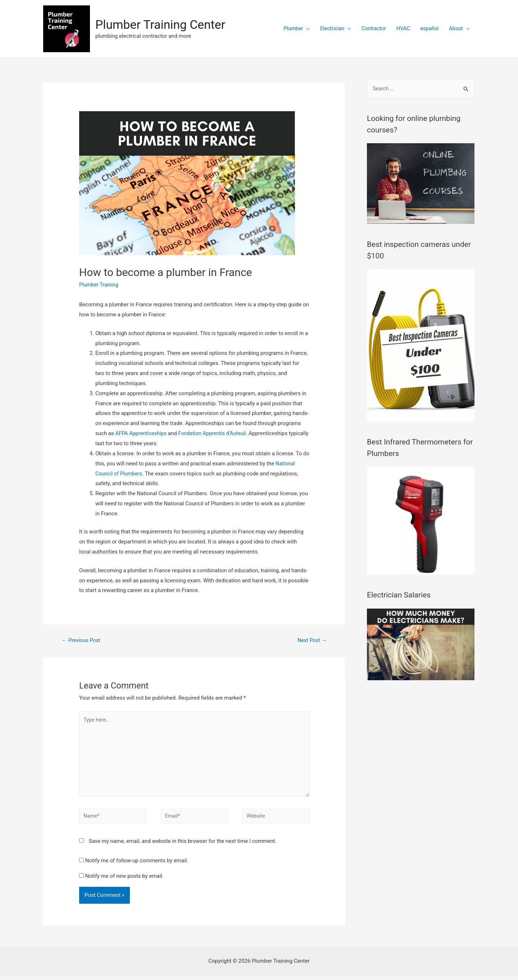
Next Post (312, 641)
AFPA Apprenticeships (142, 433)
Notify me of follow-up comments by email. (137, 865)
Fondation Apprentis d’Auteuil (215, 433)
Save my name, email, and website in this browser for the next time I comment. (183, 845)
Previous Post (82, 641)
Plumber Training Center (163, 25)
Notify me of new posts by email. (124, 880)
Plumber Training (99, 285)
